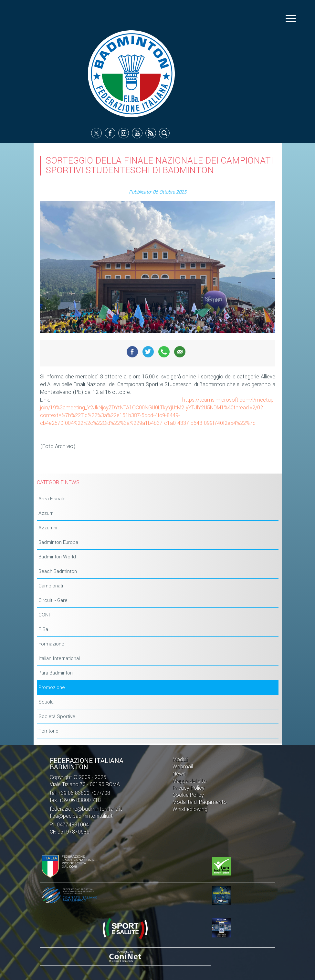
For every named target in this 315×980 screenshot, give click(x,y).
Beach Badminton (58, 572)
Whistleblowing (190, 809)
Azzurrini (48, 528)
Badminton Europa (58, 543)
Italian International (59, 659)
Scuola (46, 703)
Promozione (52, 688)
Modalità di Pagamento (200, 802)
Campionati (51, 586)
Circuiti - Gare (53, 601)
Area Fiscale (52, 499)
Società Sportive (57, 717)
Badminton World (57, 557)
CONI (44, 615)
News (179, 774)
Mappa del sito (189, 781)
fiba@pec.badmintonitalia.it (81, 816)
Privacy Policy (189, 788)
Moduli (180, 760)
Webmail (183, 767)
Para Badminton (56, 674)
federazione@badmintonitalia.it (86, 809)
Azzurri (46, 514)
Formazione (51, 645)
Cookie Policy (188, 795)
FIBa (43, 630)
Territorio (48, 732)
